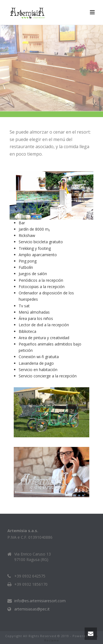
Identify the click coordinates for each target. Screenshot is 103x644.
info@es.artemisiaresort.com (40, 601)
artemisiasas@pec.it (32, 609)
